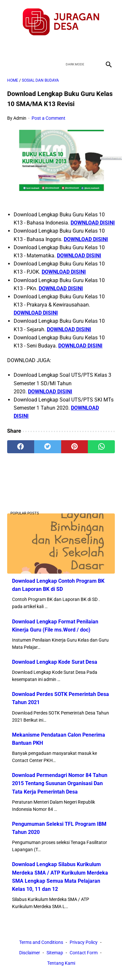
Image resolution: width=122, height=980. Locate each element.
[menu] (11, 64)
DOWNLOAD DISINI (93, 223)
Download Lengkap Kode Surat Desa (55, 662)
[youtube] (69, 47)
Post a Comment (48, 118)
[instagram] (84, 47)
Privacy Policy (84, 942)
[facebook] (38, 47)
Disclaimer (30, 953)
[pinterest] (75, 447)
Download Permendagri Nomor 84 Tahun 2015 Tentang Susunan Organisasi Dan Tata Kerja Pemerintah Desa (60, 783)
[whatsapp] (101, 447)
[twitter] (54, 47)
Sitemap (55, 953)
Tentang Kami (61, 963)
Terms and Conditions (41, 942)
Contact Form (84, 953)
